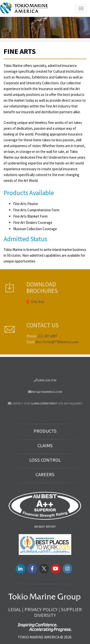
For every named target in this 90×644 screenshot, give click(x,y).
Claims (45, 446)
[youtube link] (56, 569)
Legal (15, 609)
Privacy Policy (41, 609)
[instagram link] (67, 569)
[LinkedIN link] (20, 569)
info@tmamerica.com (47, 392)
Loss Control (45, 460)
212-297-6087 (47, 342)
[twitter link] (44, 569)
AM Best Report (45, 526)
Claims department (44, 403)
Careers (45, 474)
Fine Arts (35, 295)
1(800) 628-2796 (47, 380)
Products (45, 431)
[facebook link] (32, 569)
